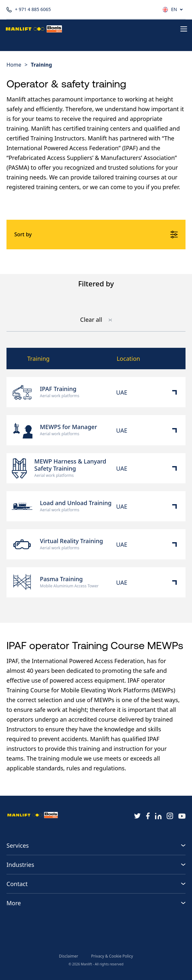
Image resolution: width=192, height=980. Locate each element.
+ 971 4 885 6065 (29, 10)
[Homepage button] (34, 29)
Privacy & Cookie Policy (112, 956)
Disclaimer (69, 956)
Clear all (96, 320)
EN (174, 9)
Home (14, 65)
